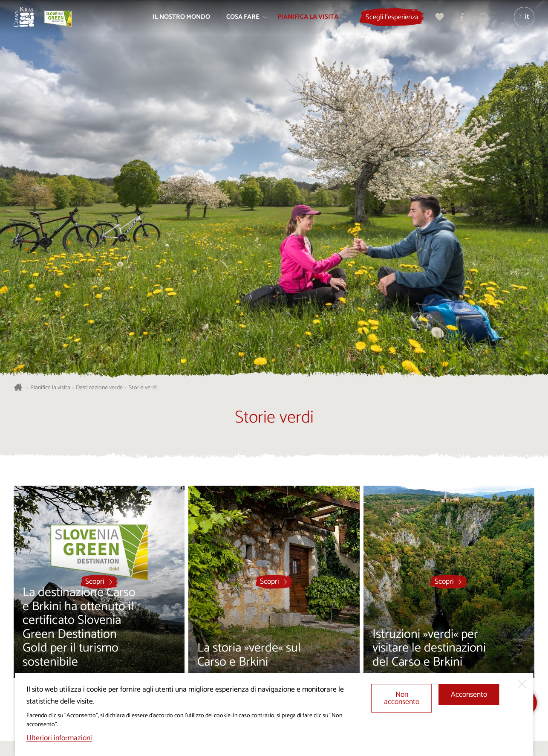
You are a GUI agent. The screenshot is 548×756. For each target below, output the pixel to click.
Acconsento (469, 695)
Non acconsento (402, 699)
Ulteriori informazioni (59, 738)
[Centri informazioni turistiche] (457, 24)
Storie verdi (143, 388)
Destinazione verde (99, 388)
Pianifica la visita (50, 388)
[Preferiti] (435, 24)
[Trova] (479, 24)
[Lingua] (519, 24)
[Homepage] (31, 24)
